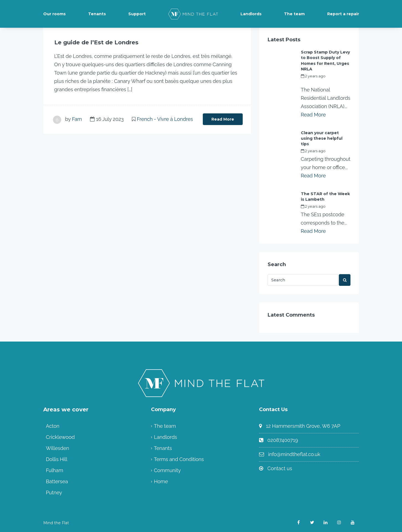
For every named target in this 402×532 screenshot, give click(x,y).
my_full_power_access (321, 82)
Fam (77, 119)
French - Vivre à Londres (165, 119)
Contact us (280, 468)
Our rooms (54, 14)
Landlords (251, 14)
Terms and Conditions (179, 459)
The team (294, 14)
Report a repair (343, 14)
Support (137, 14)
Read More (223, 119)
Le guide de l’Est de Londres (96, 42)
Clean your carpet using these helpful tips (322, 138)
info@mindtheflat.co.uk (294, 454)
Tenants (97, 14)
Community (167, 470)
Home (161, 481)
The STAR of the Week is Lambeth (325, 196)
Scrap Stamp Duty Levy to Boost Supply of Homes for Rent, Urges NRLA (325, 60)
